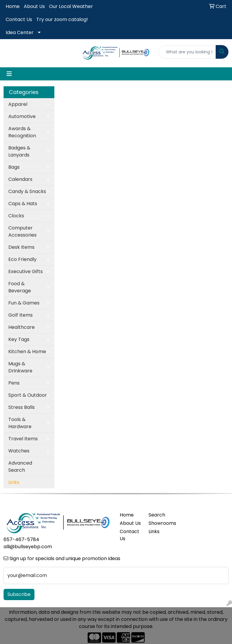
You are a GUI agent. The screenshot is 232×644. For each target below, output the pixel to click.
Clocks (16, 216)
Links (154, 531)
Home (13, 6)
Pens (14, 383)
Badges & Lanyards (19, 151)
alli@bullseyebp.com (28, 547)
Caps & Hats (23, 204)
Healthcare (22, 327)
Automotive (22, 116)
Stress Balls (22, 407)
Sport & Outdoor (28, 395)
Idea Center (20, 32)
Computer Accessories (22, 231)
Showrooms (160, 523)
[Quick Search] (187, 52)
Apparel (18, 104)
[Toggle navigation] (9, 74)
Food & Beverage (20, 287)
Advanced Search (20, 467)
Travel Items (23, 439)
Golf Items (20, 315)
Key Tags (19, 339)
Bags (14, 167)
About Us (34, 6)
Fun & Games (24, 303)
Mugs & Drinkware (20, 367)
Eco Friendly (22, 259)
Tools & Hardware (20, 423)
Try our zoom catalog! (62, 19)
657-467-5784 (21, 539)
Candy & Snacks (27, 191)
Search (157, 515)
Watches (19, 451)
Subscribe (19, 594)
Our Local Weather (71, 6)
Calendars (20, 179)
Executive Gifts (26, 271)
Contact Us (19, 19)
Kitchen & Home (27, 352)
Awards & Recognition (22, 132)
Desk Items (21, 247)
